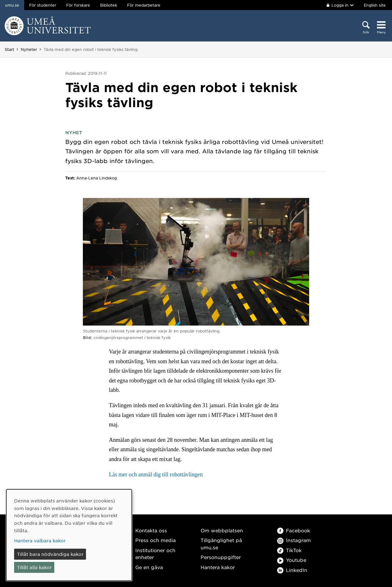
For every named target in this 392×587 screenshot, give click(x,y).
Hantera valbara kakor (40, 540)
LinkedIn (292, 570)
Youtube (292, 560)
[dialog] (69, 535)
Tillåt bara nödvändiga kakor (50, 554)
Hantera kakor (218, 567)
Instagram (294, 540)
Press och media (156, 540)
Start (9, 49)
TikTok (289, 550)
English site (375, 5)
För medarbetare (144, 5)
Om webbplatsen (222, 530)
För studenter (43, 5)
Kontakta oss (151, 530)
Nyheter (29, 49)
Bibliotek (109, 5)
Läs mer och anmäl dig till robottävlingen (156, 475)
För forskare (78, 5)
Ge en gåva (149, 567)
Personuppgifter (221, 557)
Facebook (294, 530)
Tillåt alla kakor (34, 567)
